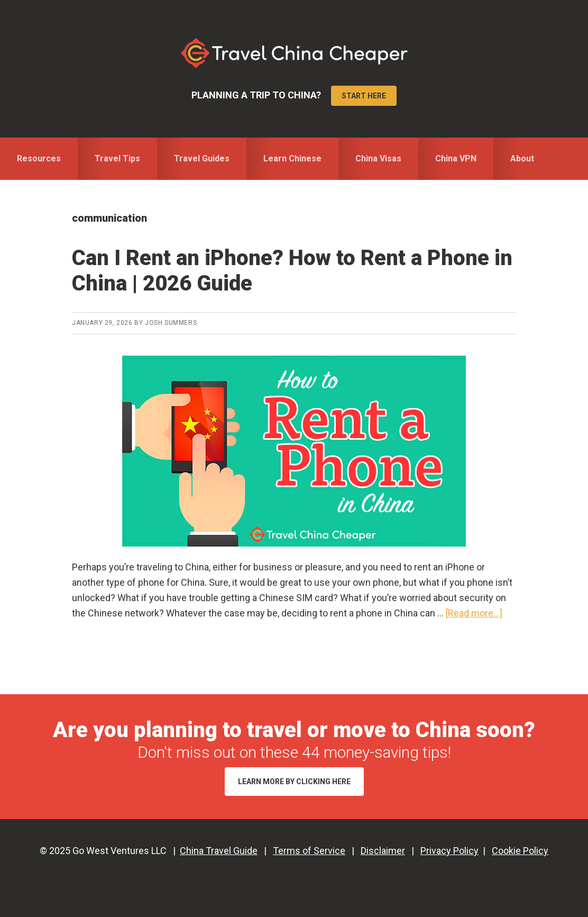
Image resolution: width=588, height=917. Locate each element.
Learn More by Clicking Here (294, 782)
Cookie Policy (520, 851)
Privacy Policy (449, 851)
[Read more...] (474, 613)
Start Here (364, 96)
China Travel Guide (219, 851)
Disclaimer (383, 851)
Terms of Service (309, 851)
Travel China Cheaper (294, 53)
